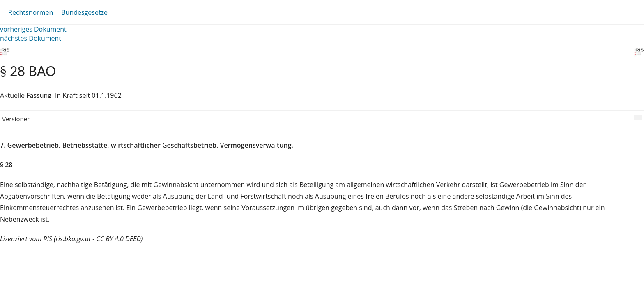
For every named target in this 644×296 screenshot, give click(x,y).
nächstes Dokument (31, 38)
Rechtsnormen (31, 12)
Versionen (16, 119)
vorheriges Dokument (33, 29)
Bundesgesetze (84, 12)
